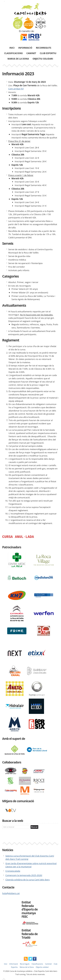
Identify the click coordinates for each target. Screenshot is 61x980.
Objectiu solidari (43, 59)
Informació (25, 48)
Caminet (31, 53)
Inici (12, 48)
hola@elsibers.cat (11, 894)
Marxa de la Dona (18, 59)
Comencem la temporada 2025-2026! (24, 876)
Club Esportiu (48, 53)
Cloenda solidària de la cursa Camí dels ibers (28, 880)
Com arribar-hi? (16, 89)
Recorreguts (43, 48)
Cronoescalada (13, 872)
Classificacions (13, 53)
